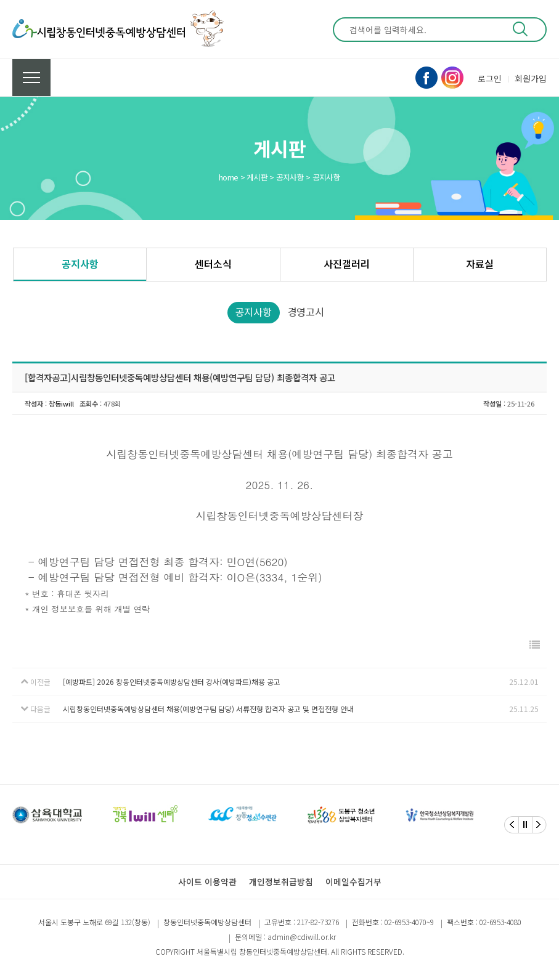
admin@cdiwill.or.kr (302, 937)
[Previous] (512, 825)
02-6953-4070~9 (409, 922)
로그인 (490, 78)
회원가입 (531, 78)
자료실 (480, 264)
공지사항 (80, 264)
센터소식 (213, 264)
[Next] (539, 825)
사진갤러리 (347, 264)
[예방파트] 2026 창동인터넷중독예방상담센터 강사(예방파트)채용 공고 (172, 682)
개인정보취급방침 (281, 881)
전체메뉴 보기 (31, 78)
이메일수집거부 (353, 881)
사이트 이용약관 (207, 881)
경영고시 (306, 312)
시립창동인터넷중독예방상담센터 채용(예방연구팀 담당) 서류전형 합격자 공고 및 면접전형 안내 (208, 709)
